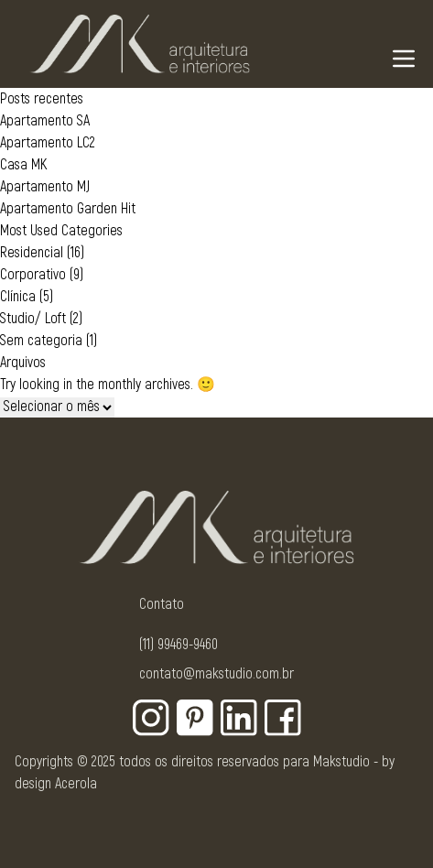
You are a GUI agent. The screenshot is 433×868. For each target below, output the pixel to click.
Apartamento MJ (45, 187)
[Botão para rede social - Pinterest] (195, 718)
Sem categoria (41, 341)
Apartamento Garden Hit (68, 209)
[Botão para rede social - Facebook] (283, 718)
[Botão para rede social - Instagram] (151, 718)
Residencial (32, 253)
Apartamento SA (45, 121)
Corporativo (33, 275)
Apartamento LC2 (48, 143)
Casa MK (23, 165)
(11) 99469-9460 (179, 645)
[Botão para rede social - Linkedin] (239, 718)
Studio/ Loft (33, 319)
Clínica (18, 297)
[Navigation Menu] (404, 59)
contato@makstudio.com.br (216, 674)
